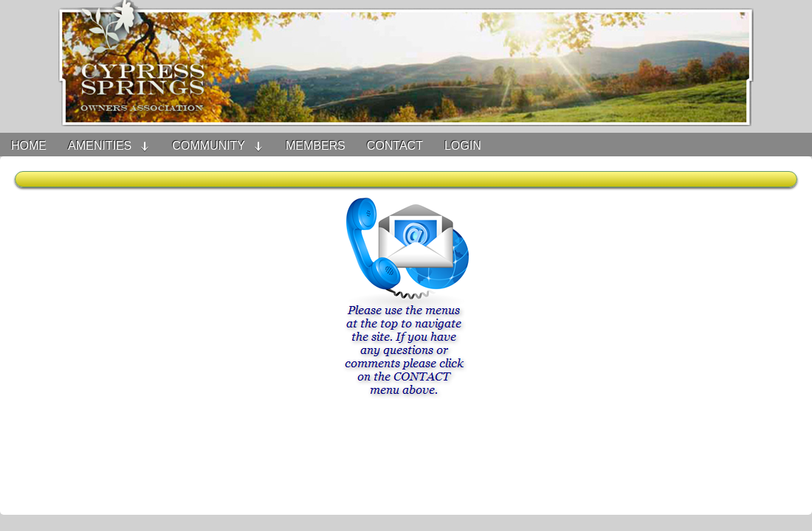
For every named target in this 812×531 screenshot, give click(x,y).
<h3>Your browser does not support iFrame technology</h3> (406, 343)
